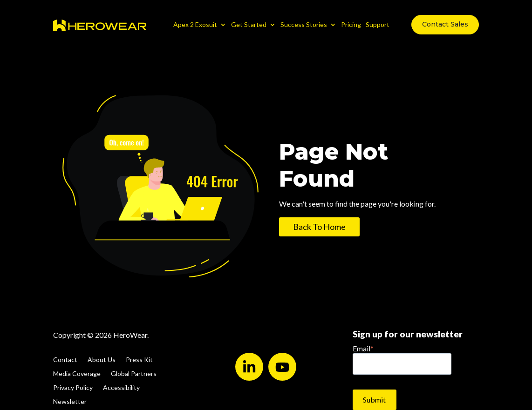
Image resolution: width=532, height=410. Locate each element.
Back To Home (319, 227)
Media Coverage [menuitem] (77, 374)
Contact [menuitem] (65, 360)
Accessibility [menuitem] (121, 388)
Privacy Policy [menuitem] (73, 388)
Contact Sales (445, 24)
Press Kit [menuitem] (139, 360)
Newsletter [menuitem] (70, 402)
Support (378, 24)
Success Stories (304, 24)
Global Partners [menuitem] (134, 374)
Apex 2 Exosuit (195, 24)
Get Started (249, 24)
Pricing (351, 24)
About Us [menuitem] (102, 360)
